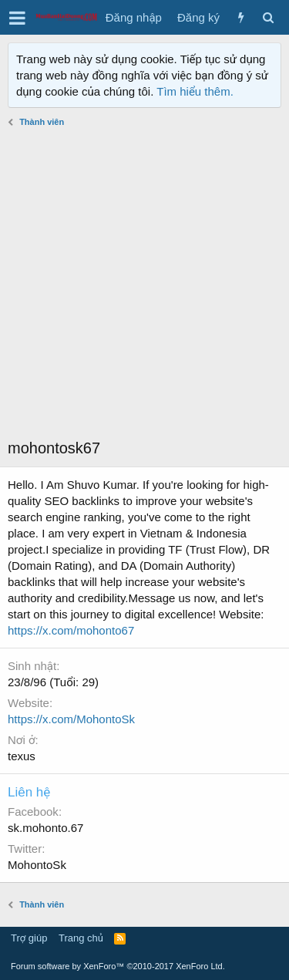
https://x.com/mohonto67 (71, 630)
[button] (17, 18)
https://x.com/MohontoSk (71, 719)
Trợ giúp (29, 938)
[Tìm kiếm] (268, 17)
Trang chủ (81, 938)
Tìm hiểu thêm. (195, 91)
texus (22, 756)
